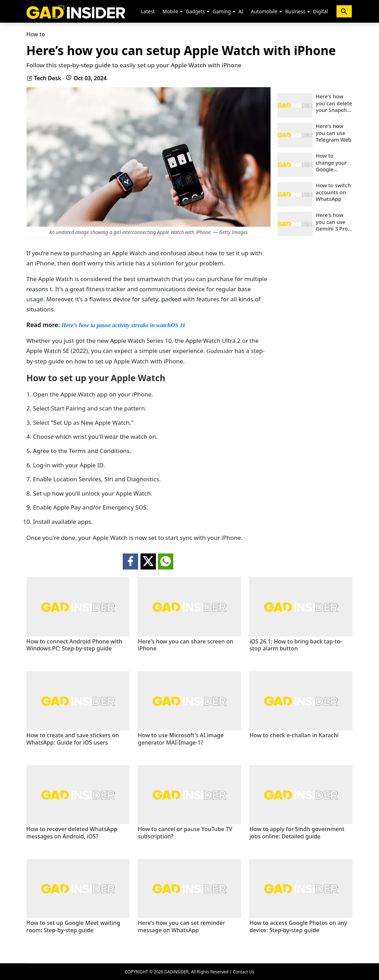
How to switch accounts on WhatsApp (333, 192)
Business (295, 11)
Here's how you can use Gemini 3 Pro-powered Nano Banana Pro (334, 222)
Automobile (264, 11)
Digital (321, 11)
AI (241, 11)
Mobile (170, 11)
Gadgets (195, 11)
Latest (148, 11)
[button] (181, 12)
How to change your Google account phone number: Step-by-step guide (334, 163)
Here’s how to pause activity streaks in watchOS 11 (123, 325)
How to (36, 34)
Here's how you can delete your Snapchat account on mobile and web (334, 103)
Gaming (222, 11)
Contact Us (244, 972)
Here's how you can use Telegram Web (334, 133)
